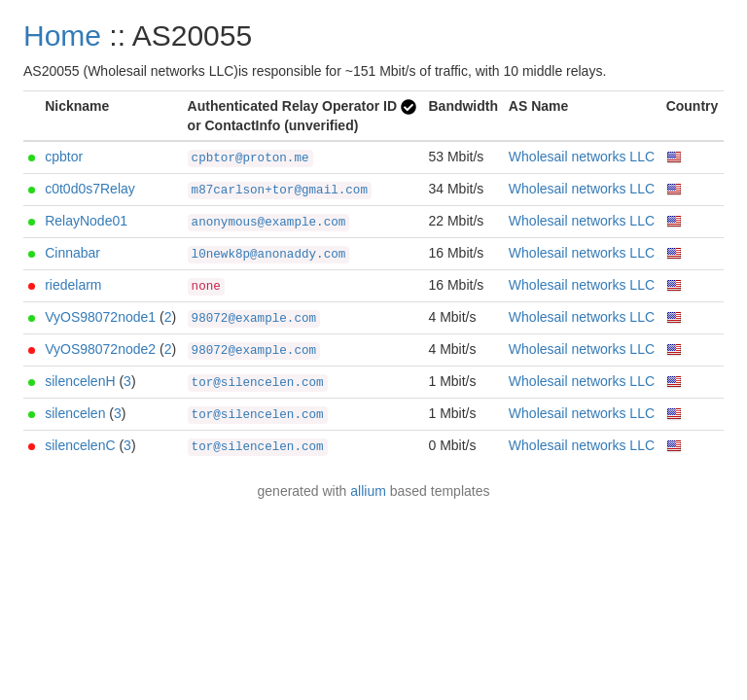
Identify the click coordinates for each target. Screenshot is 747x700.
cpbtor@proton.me (250, 158)
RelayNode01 (86, 221)
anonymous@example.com (269, 223)
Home (62, 35)
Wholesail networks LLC (582, 157)
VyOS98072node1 (100, 317)
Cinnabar (72, 253)
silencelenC (80, 445)
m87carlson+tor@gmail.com (280, 191)
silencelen (75, 413)
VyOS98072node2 (100, 349)
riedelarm (73, 285)
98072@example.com (254, 319)
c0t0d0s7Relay (90, 189)
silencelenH (80, 381)
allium (368, 491)
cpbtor (64, 157)
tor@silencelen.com (258, 383)
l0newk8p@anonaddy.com (269, 255)
